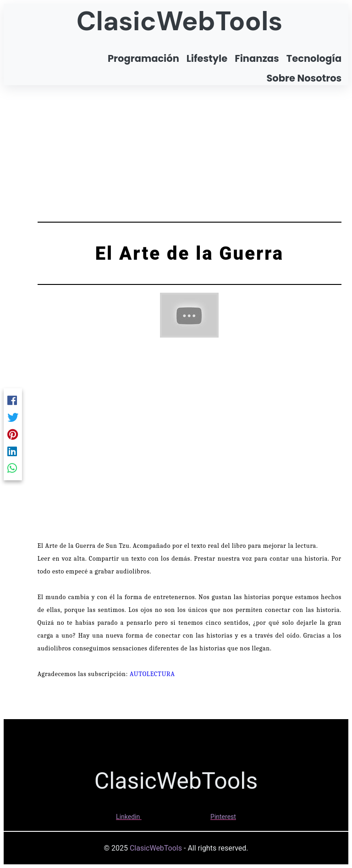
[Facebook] (13, 400)
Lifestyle (207, 58)
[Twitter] (13, 417)
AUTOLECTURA (152, 674)
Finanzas (257, 58)
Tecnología (314, 58)
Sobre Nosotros (304, 78)
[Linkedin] (13, 451)
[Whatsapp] (13, 468)
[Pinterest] (13, 434)
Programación (143, 58)
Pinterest (223, 817)
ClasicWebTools (180, 21)
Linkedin (128, 817)
